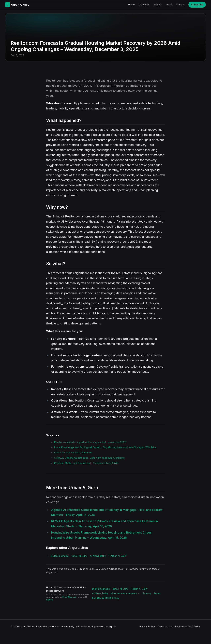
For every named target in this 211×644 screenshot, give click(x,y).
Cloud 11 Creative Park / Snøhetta (73, 452)
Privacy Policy (147, 626)
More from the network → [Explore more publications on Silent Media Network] (125, 593)
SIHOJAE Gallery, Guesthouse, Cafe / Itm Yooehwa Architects (89, 458)
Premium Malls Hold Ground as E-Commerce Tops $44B (86, 463)
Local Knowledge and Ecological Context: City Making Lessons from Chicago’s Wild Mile (105, 447)
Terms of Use (165, 626)
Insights (158, 5)
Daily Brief (144, 5)
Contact (180, 5)
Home (131, 5)
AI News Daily (98, 556)
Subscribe (197, 5)
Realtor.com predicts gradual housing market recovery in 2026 (90, 442)
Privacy (147, 593)
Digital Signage (60, 556)
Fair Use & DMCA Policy (106, 598)
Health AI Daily (139, 589)
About (169, 5)
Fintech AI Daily (118, 556)
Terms (157, 593)
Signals (50, 600)
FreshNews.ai (69, 597)
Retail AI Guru (79, 556)
